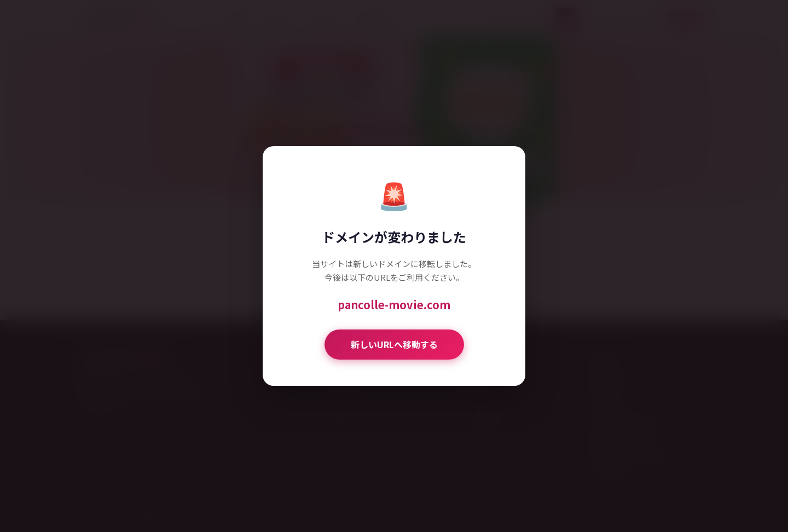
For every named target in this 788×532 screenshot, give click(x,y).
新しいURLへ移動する (394, 344)
